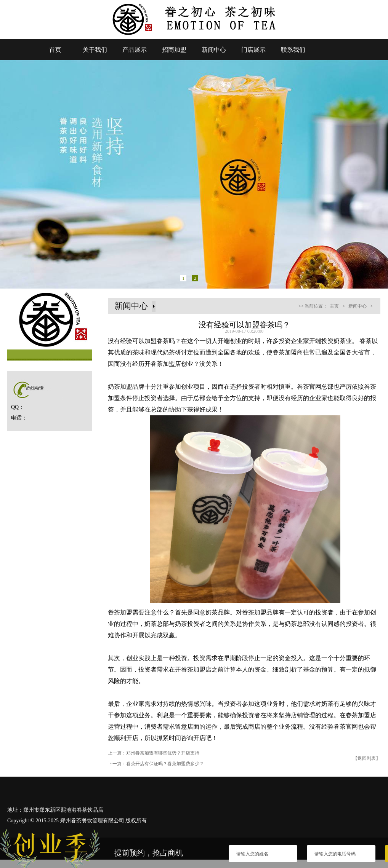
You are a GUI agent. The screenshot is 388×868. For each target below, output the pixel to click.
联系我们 (293, 50)
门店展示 (253, 50)
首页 (55, 50)
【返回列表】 (367, 758)
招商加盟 (174, 50)
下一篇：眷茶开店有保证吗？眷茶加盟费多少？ (156, 764)
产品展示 (135, 50)
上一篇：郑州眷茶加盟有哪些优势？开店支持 (154, 753)
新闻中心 (214, 50)
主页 (334, 306)
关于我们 (95, 50)
